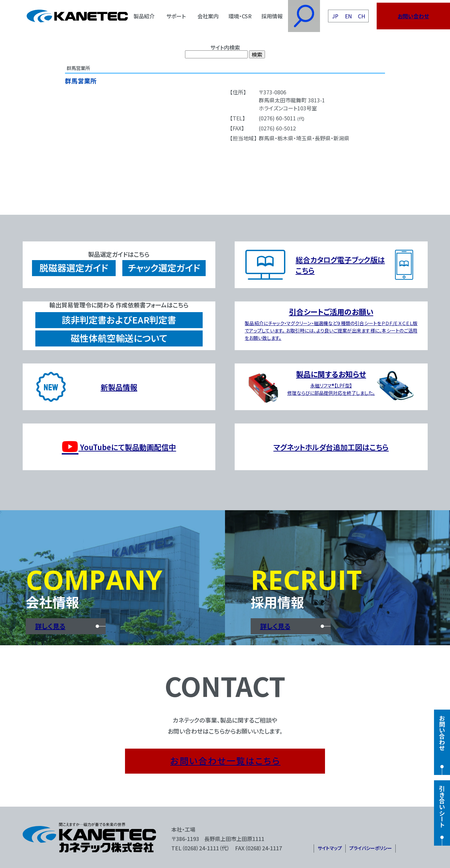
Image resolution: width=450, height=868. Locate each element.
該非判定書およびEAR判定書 (119, 320)
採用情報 (272, 16)
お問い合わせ (413, 16)
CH (362, 16)
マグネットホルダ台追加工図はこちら (331, 447)
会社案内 (208, 16)
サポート (176, 16)
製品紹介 (144, 16)
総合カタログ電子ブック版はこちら (340, 265)
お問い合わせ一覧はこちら (225, 760)
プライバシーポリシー (371, 848)
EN (348, 16)
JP (335, 16)
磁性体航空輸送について (119, 338)
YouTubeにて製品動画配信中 (119, 447)
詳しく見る (50, 626)
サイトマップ (330, 848)
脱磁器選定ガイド (74, 268)
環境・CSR (240, 16)
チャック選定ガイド (164, 268)
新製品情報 (119, 387)
